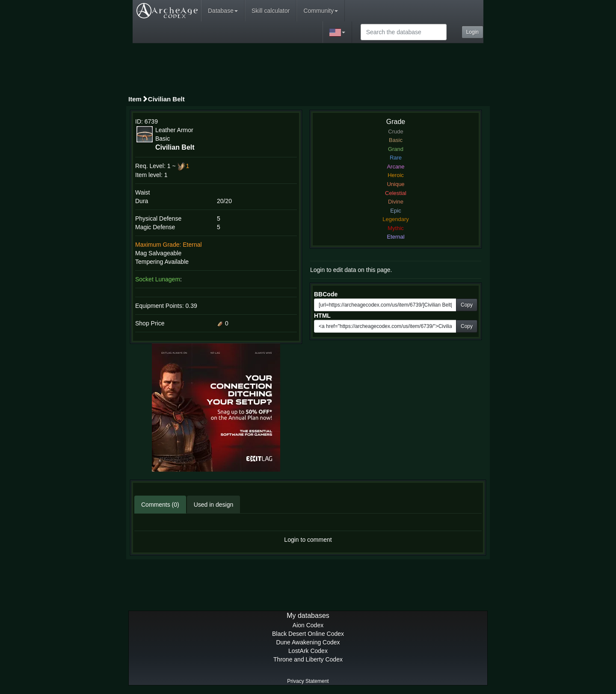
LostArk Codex (308, 651)
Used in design (214, 505)
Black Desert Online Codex (308, 634)
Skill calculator (271, 11)
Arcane (395, 167)
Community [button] (321, 11)
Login (472, 32)
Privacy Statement (308, 681)
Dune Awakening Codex (308, 642)
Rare (396, 158)
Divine (396, 202)
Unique (395, 184)
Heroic (396, 175)
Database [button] (223, 11)
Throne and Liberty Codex (308, 659)
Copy (467, 305)
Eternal (395, 237)
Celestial (396, 193)
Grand (396, 149)
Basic (396, 140)
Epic (395, 211)
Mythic (396, 228)
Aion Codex (308, 625)
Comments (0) (160, 505)
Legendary (395, 219)
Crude (395, 131)
